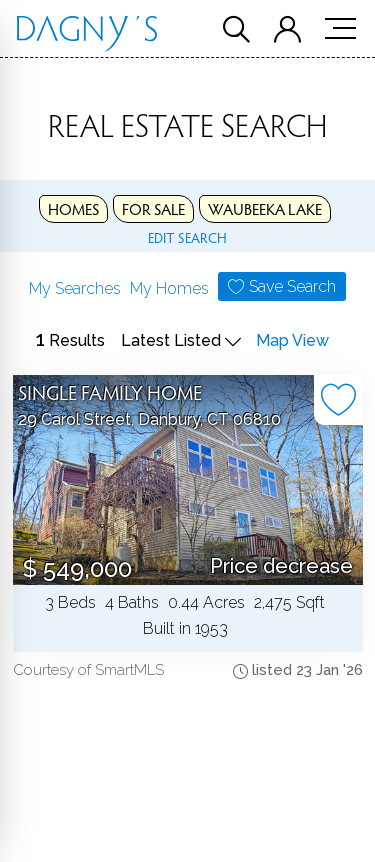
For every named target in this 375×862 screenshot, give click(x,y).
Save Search (292, 286)
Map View (292, 340)
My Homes (169, 288)
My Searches (75, 288)
